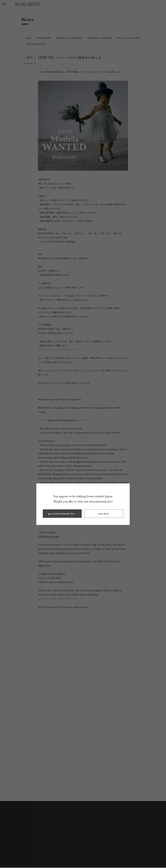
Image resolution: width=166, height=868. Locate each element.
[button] (62, 514)
